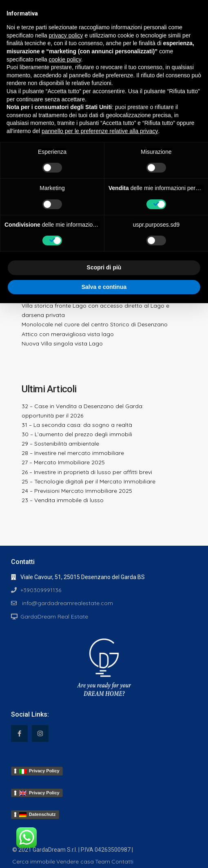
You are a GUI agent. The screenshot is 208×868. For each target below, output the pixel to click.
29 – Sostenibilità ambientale (60, 444)
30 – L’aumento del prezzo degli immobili (77, 434)
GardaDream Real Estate (54, 617)
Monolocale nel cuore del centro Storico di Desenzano (95, 324)
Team (103, 861)
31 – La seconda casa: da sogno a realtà (77, 425)
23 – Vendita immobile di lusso (63, 500)
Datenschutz (38, 814)
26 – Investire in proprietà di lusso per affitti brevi (87, 472)
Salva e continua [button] (104, 287)
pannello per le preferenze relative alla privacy (100, 131)
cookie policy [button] (65, 59)
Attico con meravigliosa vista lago (68, 334)
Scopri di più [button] (104, 267)
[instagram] (40, 734)
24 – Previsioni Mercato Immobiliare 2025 (77, 491)
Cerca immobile (34, 861)
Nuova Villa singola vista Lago (62, 343)
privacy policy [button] (66, 35)
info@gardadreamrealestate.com (67, 603)
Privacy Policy (39, 771)
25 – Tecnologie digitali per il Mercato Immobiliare (89, 481)
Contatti (122, 861)
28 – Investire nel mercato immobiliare (73, 453)
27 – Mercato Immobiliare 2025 (63, 462)
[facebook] (19, 734)
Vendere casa (75, 861)
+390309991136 (41, 590)
